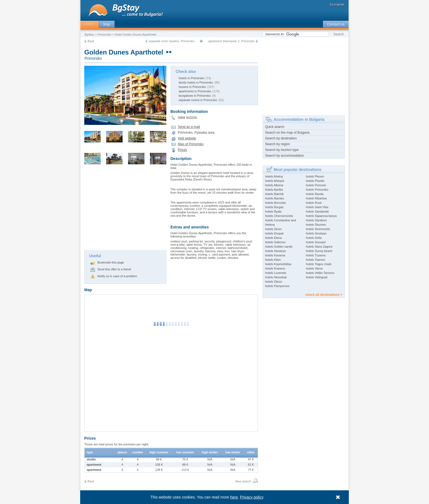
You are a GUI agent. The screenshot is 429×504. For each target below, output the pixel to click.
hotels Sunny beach (319, 251)
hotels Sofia (314, 238)
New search (243, 481)
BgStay (89, 35)
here (234, 497)
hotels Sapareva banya (321, 216)
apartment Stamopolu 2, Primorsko (231, 41)
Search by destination (281, 138)
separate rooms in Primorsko (198, 100)
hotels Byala (273, 211)
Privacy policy (252, 497)
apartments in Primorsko (195, 91)
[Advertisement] (125, 209)
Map (107, 24)
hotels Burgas (274, 207)
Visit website (187, 138)
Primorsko (105, 35)
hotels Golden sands (279, 247)
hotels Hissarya (275, 251)
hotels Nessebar (276, 277)
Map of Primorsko (191, 144)
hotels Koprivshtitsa (278, 264)
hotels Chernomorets (279, 216)
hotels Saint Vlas (317, 207)
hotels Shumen (316, 225)
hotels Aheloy (274, 176)
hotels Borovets (276, 203)
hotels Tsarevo (316, 260)
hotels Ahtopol (275, 181)
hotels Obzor (274, 282)
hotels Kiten (273, 260)
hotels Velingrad (317, 277)
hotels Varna (314, 268)
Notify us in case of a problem (117, 276)
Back (91, 41)
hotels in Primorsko (192, 78)
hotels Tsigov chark (319, 264)
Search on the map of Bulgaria (287, 133)
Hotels (90, 24)
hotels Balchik (274, 194)
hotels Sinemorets (318, 229)
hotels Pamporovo (277, 286)
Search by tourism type (282, 150)
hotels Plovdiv (315, 181)
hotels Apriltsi (274, 190)
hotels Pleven (315, 176)
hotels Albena (274, 185)
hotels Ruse (314, 203)
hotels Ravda (315, 194)
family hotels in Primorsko (196, 82)
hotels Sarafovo (316, 220)
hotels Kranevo (275, 268)
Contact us (336, 24)
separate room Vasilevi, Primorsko (171, 41)
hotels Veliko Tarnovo (320, 273)
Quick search (275, 127)
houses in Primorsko (192, 87)
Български (337, 4)
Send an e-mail (189, 127)
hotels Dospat (274, 233)
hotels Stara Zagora (319, 247)
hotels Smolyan (316, 233)
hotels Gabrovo (275, 242)
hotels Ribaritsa (316, 198)
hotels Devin (273, 229)
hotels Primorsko (317, 190)
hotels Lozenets (276, 273)
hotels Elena (273, 238)
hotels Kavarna (275, 255)
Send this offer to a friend (114, 269)
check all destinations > (324, 295)
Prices (182, 150)
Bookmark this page (111, 262)
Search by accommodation (285, 156)
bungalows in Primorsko (195, 96)
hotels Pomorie (316, 185)
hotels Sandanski (317, 211)
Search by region (278, 144)
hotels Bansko (275, 198)
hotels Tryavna (316, 255)
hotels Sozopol (316, 242)
